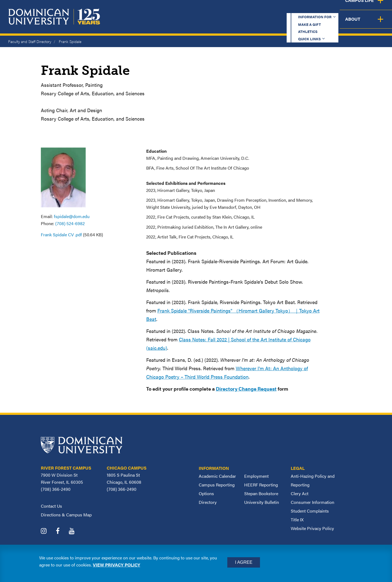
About (376, 23)
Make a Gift (240, 9)
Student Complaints (310, 511)
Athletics (278, 9)
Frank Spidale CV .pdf (61, 235)
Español (356, 9)
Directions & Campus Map (66, 515)
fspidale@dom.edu (72, 216)
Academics (183, 23)
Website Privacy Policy (312, 528)
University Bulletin (262, 502)
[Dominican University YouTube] (76, 532)
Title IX (297, 520)
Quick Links (315, 9)
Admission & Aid (231, 23)
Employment (256, 476)
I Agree (244, 562)
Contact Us (51, 506)
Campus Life (338, 23)
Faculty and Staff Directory (30, 41)
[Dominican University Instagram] (48, 532)
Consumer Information (313, 502)
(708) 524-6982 (70, 223)
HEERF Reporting (261, 485)
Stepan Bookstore (261, 493)
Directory (208, 502)
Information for (192, 9)
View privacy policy (117, 565)
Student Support (287, 23)
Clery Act (300, 493)
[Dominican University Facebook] (62, 532)
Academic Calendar (217, 476)
